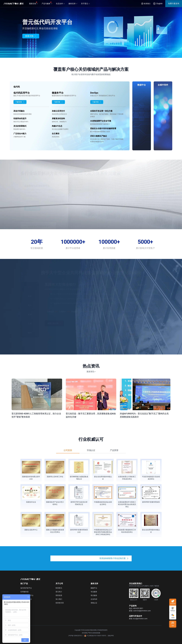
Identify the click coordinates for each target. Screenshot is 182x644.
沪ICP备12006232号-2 (75, 636)
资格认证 (94, 603)
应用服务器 (24, 592)
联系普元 (59, 588)
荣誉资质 (59, 595)
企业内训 (94, 599)
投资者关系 (60, 603)
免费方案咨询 (174, 4)
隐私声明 (111, 636)
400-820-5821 (138, 608)
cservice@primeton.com (142, 611)
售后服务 (94, 595)
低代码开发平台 (26, 588)
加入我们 (59, 599)
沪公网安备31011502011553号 (95, 636)
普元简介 (59, 592)
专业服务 (94, 592)
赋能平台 (94, 588)
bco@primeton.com (140, 619)
